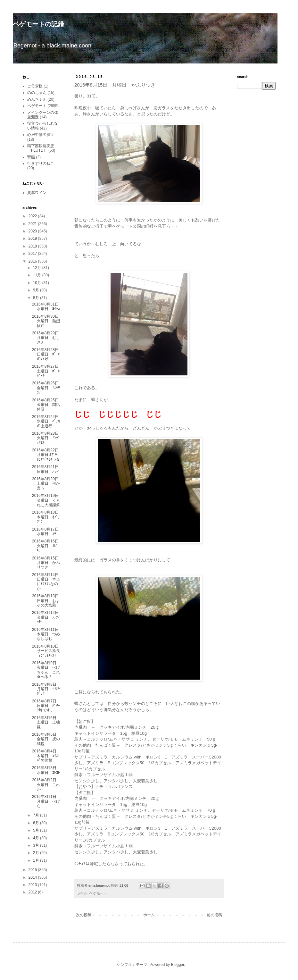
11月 (38, 275)
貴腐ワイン (37, 193)
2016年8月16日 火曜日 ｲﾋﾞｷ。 (47, 546)
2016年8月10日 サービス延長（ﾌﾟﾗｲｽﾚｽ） (47, 651)
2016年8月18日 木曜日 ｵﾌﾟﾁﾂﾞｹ (47, 517)
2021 (33, 224)
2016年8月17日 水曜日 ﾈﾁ (47, 532)
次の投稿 (84, 915)
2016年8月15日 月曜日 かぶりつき (47, 563)
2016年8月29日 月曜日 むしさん (47, 338)
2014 (33, 877)
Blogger (178, 965)
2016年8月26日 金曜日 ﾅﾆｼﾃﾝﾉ (47, 388)
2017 (33, 254)
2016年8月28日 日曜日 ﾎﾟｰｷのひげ (47, 354)
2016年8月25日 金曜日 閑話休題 (47, 405)
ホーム (149, 915)
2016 (33, 261)
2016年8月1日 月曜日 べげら (46, 801)
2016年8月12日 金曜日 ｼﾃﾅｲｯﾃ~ (47, 617)
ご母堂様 (35, 86)
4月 (37, 838)
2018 (33, 246)
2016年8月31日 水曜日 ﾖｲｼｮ (47, 306)
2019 (33, 239)
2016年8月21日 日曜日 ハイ (47, 469)
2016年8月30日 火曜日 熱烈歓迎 (47, 321)
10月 (38, 283)
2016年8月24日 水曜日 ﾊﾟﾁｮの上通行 (47, 421)
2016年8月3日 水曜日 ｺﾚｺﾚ (46, 770)
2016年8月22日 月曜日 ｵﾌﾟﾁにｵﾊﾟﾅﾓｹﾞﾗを (47, 455)
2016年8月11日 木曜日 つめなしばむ (47, 634)
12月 (38, 268)
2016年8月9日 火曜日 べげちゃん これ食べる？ (46, 670)
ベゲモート (98, 893)
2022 (33, 216)
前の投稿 (214, 915)
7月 (37, 815)
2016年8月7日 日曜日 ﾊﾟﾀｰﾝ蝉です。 (46, 706)
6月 (37, 823)
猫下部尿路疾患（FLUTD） (41, 148)
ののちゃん (37, 93)
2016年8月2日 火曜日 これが (46, 785)
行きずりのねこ (41, 163)
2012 (33, 892)
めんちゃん (37, 99)
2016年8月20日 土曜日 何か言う (47, 484)
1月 (37, 860)
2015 (33, 870)
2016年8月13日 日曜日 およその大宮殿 (47, 601)
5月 (37, 830)
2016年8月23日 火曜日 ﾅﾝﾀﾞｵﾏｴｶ (47, 438)
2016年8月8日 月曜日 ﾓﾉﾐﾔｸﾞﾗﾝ (46, 689)
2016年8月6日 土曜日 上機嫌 (46, 722)
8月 (37, 298)
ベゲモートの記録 (38, 24)
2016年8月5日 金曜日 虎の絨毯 (46, 739)
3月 (37, 845)
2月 (37, 853)
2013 (33, 885)
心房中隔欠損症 (41, 135)
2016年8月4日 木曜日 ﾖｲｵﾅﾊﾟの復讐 (46, 756)
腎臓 (31, 157)
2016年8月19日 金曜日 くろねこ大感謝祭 (47, 500)
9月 (37, 290)
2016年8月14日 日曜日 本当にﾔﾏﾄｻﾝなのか (47, 582)
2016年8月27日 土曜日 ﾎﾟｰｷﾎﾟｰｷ (47, 371)
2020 (33, 231)
